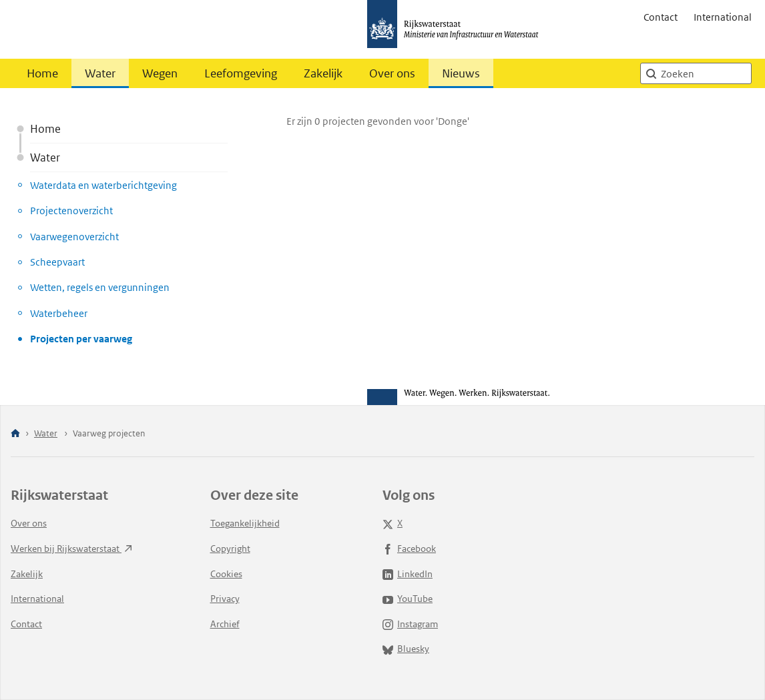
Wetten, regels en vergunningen (100, 287)
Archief (225, 624)
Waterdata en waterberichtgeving (103, 185)
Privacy (225, 599)
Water (100, 73)
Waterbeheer (59, 313)
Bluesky (406, 649)
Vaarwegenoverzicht (74, 237)
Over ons (392, 73)
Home (42, 73)
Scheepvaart (57, 262)
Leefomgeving (241, 73)
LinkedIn (408, 574)
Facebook (409, 549)
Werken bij (71, 549)
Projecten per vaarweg (81, 339)
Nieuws (461, 73)
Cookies (226, 574)
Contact (661, 17)
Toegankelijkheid (245, 523)
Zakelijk (323, 73)
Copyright (230, 549)
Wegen (160, 73)
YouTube (408, 599)
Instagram (410, 624)
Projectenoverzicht (71, 211)
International (723, 17)
